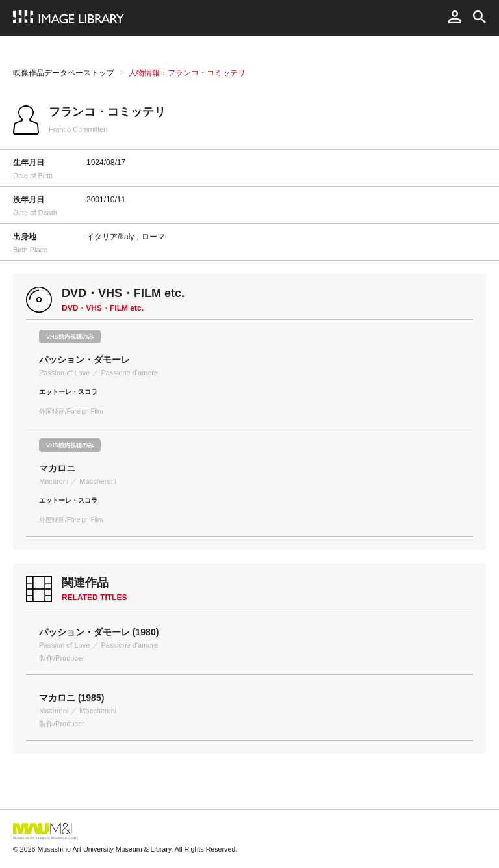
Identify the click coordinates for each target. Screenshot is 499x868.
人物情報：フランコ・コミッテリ (187, 73)
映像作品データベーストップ (64, 73)
